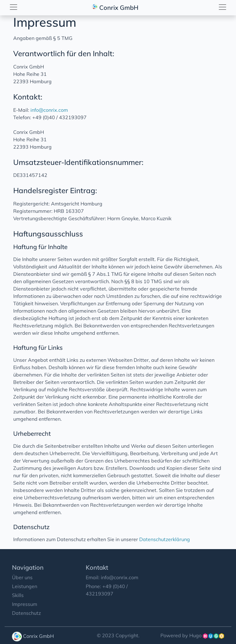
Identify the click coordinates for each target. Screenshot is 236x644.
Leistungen (25, 586)
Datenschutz (26, 613)
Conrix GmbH (116, 7)
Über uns (22, 577)
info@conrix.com (49, 110)
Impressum (25, 604)
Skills (18, 595)
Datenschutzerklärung (165, 539)
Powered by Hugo (192, 635)
